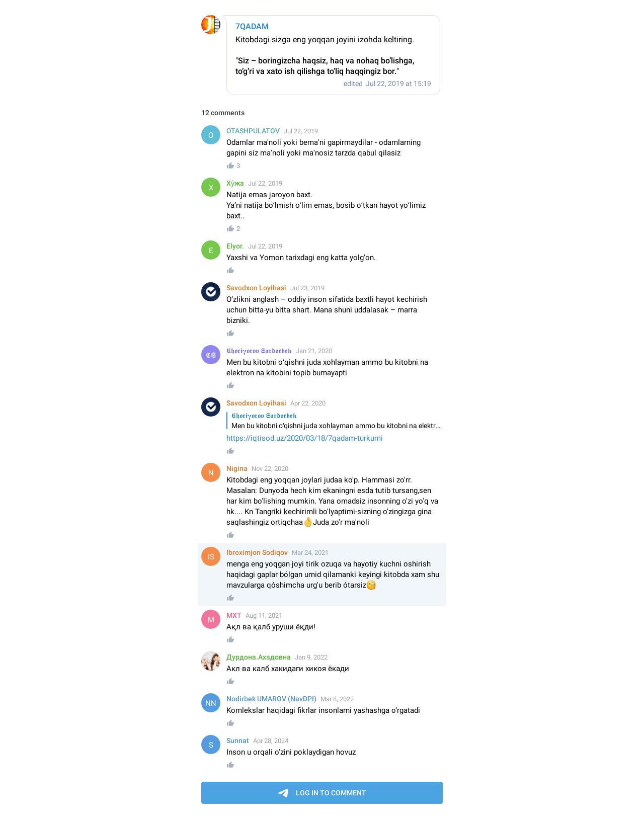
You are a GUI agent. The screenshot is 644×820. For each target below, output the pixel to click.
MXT (234, 615)
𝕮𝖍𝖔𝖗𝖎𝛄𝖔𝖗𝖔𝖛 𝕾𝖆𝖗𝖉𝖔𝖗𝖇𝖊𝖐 (259, 351)
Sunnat (238, 741)
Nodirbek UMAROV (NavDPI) (271, 699)
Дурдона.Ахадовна (259, 657)
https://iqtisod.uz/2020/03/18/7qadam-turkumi (305, 438)
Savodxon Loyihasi (256, 288)
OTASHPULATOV (253, 131)
